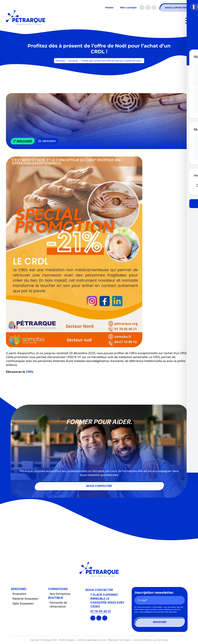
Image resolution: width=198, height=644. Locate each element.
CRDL (30, 372)
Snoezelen (19, 594)
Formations (58, 589)
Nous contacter (176, 8)
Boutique (55, 598)
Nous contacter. (99, 590)
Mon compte (128, 8)
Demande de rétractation (58, 605)
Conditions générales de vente (91, 640)
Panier (109, 8)
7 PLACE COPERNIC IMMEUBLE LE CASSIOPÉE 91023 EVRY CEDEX (107, 601)
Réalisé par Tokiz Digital (119, 640)
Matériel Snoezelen (25, 599)
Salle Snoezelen (23, 603)
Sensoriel (19, 589)
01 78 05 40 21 (100, 611)
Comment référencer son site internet (151, 640)
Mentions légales (67, 640)
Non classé (22, 141)
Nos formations (60, 594)
